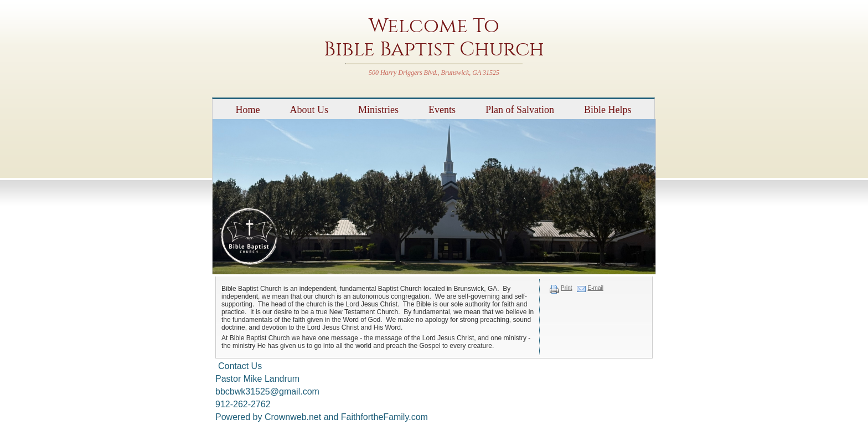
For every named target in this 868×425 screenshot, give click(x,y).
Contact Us (240, 366)
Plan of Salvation (520, 110)
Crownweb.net (293, 417)
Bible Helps (608, 110)
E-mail (596, 288)
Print (567, 288)
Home (247, 110)
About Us (309, 110)
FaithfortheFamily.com (384, 417)
